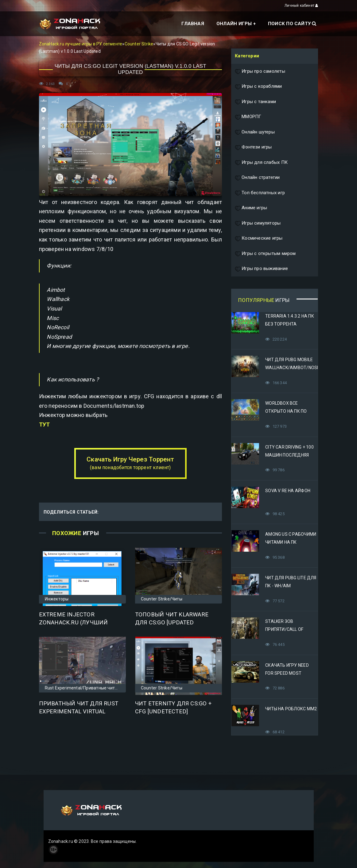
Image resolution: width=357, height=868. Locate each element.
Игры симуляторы (258, 223)
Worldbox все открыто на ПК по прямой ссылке (286, 411)
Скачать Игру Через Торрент (130, 463)
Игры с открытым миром (265, 254)
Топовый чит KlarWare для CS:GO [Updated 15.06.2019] (172, 623)
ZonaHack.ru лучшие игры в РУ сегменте (81, 44)
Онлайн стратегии (257, 178)
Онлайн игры (234, 24)
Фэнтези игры (253, 147)
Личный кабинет (301, 6)
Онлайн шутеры (255, 132)
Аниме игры (251, 208)
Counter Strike (139, 44)
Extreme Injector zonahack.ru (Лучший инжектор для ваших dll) (80, 623)
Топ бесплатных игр (260, 193)
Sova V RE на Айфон (288, 491)
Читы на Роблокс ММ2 (291, 709)
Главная (193, 24)
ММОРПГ (248, 117)
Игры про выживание (261, 269)
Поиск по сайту (292, 24)
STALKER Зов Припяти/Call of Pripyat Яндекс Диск (290, 629)
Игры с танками (255, 102)
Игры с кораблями (258, 87)
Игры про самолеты (260, 71)
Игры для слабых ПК (261, 163)
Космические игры (259, 238)
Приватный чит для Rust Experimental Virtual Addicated (79, 712)
